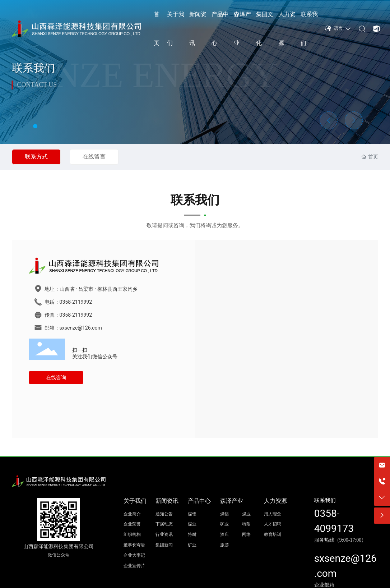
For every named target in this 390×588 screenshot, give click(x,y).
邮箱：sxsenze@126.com (73, 328)
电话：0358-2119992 (68, 302)
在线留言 (94, 157)
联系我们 (325, 500)
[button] (35, 126)
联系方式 (36, 157)
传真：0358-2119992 (68, 315)
